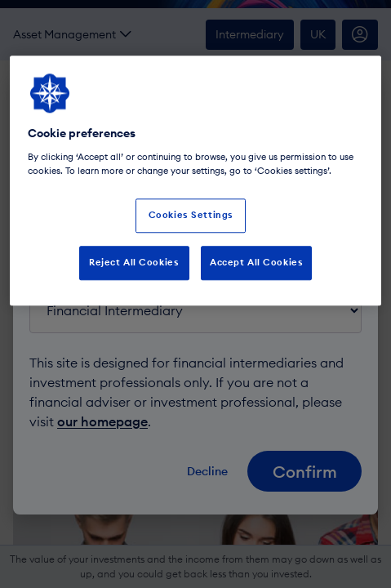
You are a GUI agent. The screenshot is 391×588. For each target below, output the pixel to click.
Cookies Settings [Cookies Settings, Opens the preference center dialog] (191, 215)
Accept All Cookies (256, 262)
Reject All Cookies (134, 262)
